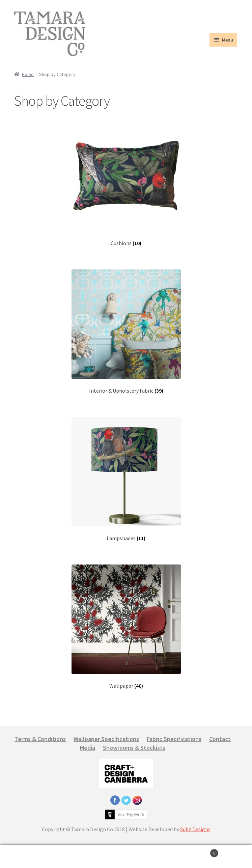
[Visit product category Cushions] (126, 184)
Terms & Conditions (40, 739)
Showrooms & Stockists (134, 748)
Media (88, 748)
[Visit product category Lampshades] (126, 479)
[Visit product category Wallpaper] (126, 627)
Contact (220, 739)
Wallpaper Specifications (106, 739)
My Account (42, 857)
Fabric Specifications (174, 739)
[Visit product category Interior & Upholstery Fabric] (126, 332)
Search (126, 857)
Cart (193, 852)
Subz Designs (195, 829)
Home (28, 74)
